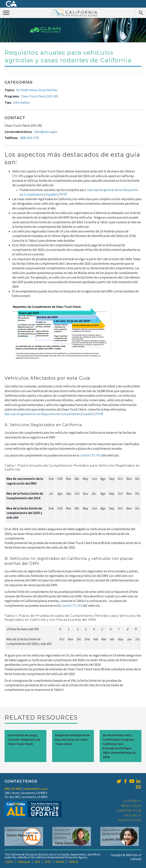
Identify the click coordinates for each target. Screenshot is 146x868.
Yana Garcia (65, 843)
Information (21, 103)
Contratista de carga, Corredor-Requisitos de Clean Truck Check (24, 739)
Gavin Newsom (20, 835)
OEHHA (60, 862)
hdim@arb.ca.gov (46, 132)
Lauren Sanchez (116, 839)
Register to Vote (130, 820)
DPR (37, 862)
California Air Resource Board (74, 12)
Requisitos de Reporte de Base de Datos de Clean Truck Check (73, 739)
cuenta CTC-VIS (91, 455)
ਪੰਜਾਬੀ (63, 194)
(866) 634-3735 (29, 138)
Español (51, 194)
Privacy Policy (131, 806)
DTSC (48, 862)
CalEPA (9, 862)
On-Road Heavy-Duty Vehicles (37, 90)
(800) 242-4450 (13, 789)
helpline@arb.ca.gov (36, 789)
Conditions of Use (129, 811)
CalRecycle (24, 862)
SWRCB (73, 862)
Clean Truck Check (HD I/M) (40, 96)
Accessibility (132, 801)
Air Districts (133, 815)
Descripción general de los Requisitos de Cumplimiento (42, 414)
